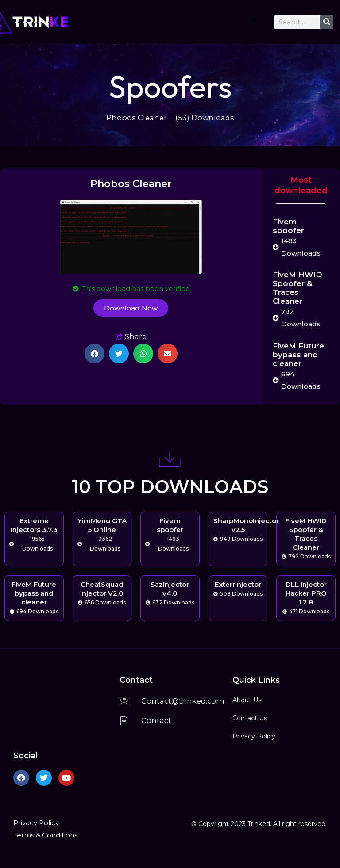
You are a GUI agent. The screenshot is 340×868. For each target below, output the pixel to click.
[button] (95, 354)
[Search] (327, 22)
